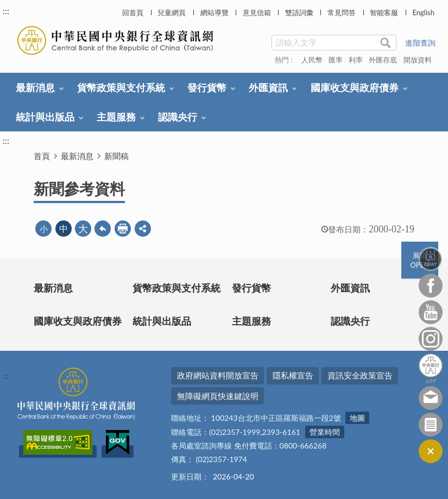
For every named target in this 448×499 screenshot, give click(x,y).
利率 (356, 60)
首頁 (42, 156)
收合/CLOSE (431, 451)
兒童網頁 (172, 12)
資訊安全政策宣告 (360, 375)
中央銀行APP (431, 368)
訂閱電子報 (431, 425)
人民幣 (312, 60)
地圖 (357, 418)
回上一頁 (103, 229)
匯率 (336, 60)
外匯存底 (383, 60)
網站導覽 (214, 12)
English (423, 12)
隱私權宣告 (293, 375)
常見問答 (342, 12)
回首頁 (133, 12)
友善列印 (123, 229)
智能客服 (384, 12)
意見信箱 (257, 12)
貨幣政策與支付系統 (121, 87)
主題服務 (116, 117)
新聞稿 (116, 156)
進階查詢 (420, 43)
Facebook (431, 286)
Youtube (431, 312)
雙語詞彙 (299, 12)
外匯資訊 (268, 87)
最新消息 (35, 87)
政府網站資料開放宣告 (218, 375)
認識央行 (178, 117)
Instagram (431, 339)
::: (6, 11)
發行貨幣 (207, 87)
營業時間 (325, 432)
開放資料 (418, 60)
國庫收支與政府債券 (355, 87)
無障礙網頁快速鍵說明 (218, 396)
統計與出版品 (45, 117)
